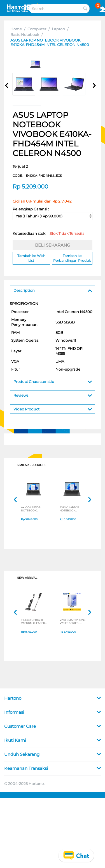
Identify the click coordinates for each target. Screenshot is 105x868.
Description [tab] (53, 290)
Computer (37, 29)
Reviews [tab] (53, 395)
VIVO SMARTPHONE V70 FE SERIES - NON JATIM (73, 621)
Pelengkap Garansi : (31, 209)
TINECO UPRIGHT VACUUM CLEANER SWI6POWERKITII (33, 621)
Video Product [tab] (53, 409)
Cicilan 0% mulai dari (42, 201)
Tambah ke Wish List (31, 258)
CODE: (37, 176)
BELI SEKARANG (53, 245)
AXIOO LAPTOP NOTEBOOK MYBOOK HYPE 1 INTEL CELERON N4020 (32, 509)
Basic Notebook (25, 35)
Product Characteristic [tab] (53, 381)
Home (16, 29)
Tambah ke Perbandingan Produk (72, 258)
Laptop (58, 29)
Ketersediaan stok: (49, 233)
